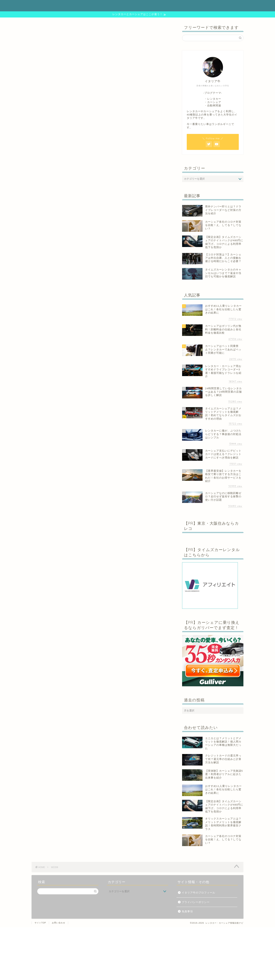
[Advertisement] (111, 953)
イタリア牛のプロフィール (198, 893)
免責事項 (187, 911)
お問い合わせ (59, 923)
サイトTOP (40, 923)
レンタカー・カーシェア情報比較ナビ (137, 5)
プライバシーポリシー (196, 902)
